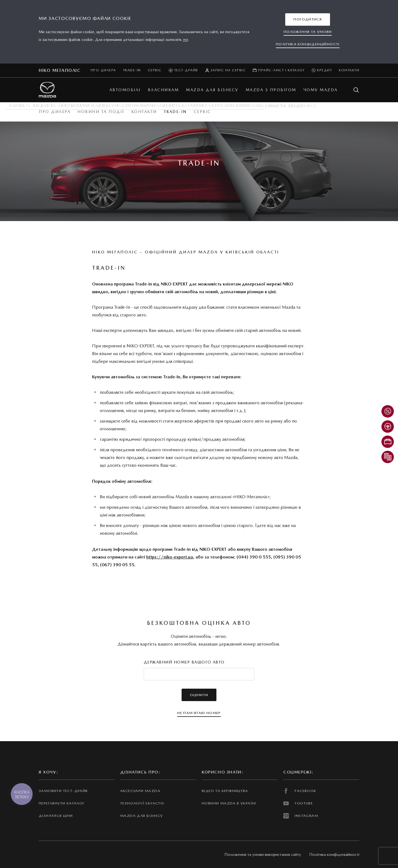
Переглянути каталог (62, 803)
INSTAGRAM (301, 816)
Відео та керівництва (225, 791)
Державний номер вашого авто (184, 662)
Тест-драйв (183, 70)
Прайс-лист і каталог (279, 70)
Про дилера (103, 70)
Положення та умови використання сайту (263, 854)
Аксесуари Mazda (140, 791)
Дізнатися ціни (56, 816)
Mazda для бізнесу (142, 816)
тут (185, 40)
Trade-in (132, 70)
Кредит (322, 70)
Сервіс (155, 70)
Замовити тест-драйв (63, 791)
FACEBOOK (300, 791)
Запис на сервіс (226, 70)
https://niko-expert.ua (170, 557)
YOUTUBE (298, 803)
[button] (308, 19)
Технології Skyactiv (142, 803)
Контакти (349, 70)
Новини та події (101, 112)
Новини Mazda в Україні (229, 803)
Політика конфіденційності (334, 854)
